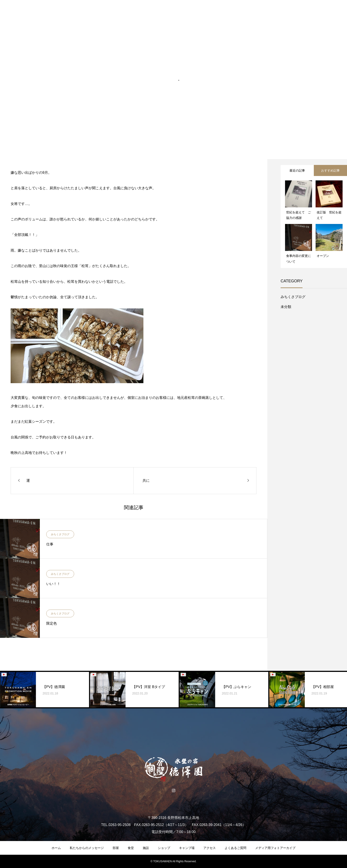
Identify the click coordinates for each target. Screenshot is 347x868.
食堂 (131, 848)
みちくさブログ (60, 534)
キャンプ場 (187, 848)
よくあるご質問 (235, 848)
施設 (146, 848)
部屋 (116, 848)
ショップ (164, 848)
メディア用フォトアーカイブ (275, 848)
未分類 (286, 307)
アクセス (210, 848)
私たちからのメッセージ (87, 848)
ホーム (56, 848)
